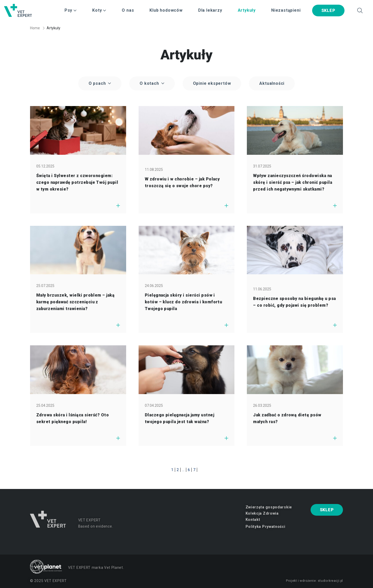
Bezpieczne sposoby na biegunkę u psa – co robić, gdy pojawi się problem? (294, 302)
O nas (128, 10)
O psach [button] (98, 83)
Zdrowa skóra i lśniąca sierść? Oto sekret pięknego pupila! (73, 418)
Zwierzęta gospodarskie (269, 507)
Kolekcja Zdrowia (262, 513)
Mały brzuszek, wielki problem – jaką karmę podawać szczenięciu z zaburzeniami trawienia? (75, 302)
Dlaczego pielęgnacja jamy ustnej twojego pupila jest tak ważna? (180, 418)
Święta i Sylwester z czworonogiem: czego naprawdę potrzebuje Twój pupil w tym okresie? (77, 182)
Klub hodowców (166, 10)
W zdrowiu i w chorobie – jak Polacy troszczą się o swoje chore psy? (182, 182)
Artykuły (247, 10)
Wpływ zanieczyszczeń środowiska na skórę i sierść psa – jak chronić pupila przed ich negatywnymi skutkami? (293, 182)
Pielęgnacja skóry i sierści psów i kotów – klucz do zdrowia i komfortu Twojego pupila (184, 302)
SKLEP (328, 10)
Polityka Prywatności (266, 527)
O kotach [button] (150, 83)
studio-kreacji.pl (330, 581)
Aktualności (272, 83)
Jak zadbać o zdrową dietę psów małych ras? (287, 418)
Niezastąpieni (286, 10)
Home (35, 28)
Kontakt (253, 520)
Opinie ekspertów (212, 83)
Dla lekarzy (210, 10)
